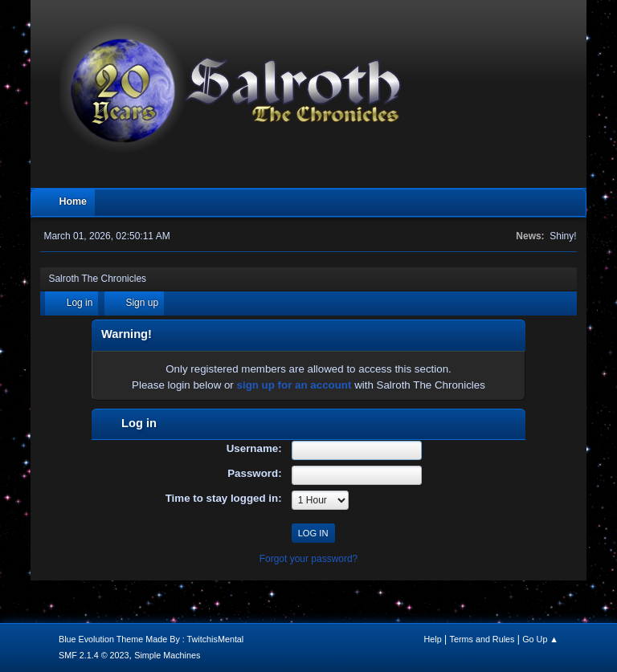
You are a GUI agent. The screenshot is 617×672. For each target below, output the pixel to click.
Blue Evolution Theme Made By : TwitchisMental (151, 639)
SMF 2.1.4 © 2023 (94, 655)
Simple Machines (167, 655)
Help (433, 639)
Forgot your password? (309, 559)
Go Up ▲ (540, 639)
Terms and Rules (482, 639)
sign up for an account (294, 385)
